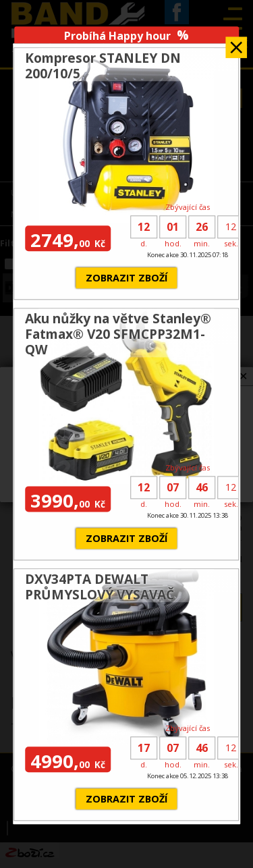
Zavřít (236, 43)
